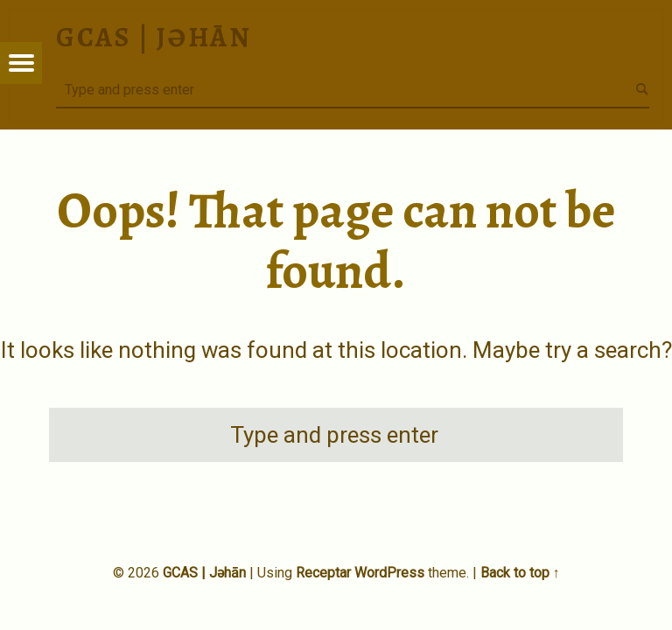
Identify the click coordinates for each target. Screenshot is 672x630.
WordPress (389, 573)
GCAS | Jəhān (204, 573)
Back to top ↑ (520, 573)
